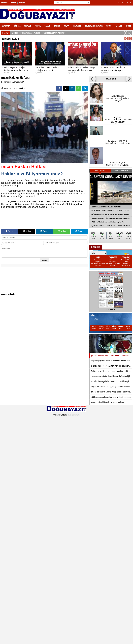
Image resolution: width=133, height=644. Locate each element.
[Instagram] (127, 3)
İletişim (22, 3)
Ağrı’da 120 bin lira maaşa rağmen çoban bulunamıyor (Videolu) (38, 33)
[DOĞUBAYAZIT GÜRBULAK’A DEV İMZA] (111, 189)
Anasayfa (5, 3)
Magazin (119, 26)
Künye (14, 3)
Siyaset (28, 26)
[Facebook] (119, 3)
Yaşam (67, 26)
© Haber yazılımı (66, 415)
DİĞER (129, 26)
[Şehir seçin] (99, 253)
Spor (109, 26)
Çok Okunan (100, 171)
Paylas (9, 231)
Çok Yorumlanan (122, 171)
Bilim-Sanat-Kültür (94, 26)
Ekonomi (77, 26)
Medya (38, 26)
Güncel (17, 26)
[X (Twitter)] (123, 3)
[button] (125, 33)
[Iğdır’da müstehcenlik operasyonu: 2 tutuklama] (111, 344)
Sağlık (47, 26)
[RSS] (131, 3)
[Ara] (88, 3)
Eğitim (57, 26)
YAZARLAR (111, 79)
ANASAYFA (6, 26)
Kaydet (44, 260)
